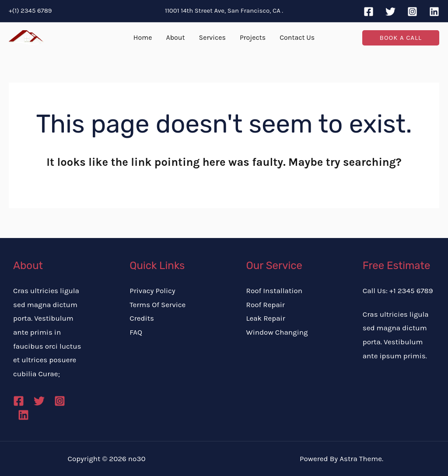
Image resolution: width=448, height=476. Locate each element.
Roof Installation (274, 290)
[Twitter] (390, 12)
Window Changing (277, 332)
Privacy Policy (152, 290)
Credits (142, 318)
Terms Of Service (157, 304)
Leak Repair (266, 318)
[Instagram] (412, 12)
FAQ (136, 332)
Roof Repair (266, 304)
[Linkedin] (434, 12)
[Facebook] (369, 12)
